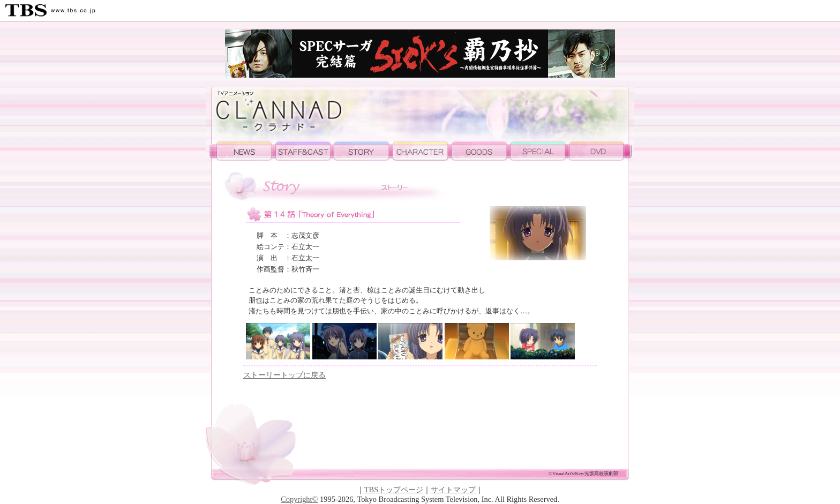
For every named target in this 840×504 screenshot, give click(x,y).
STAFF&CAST (305, 151)
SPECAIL (540, 151)
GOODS (481, 151)
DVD (602, 151)
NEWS (241, 151)
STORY (364, 151)
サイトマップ (453, 490)
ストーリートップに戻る (284, 375)
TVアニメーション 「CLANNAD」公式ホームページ (277, 114)
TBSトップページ (394, 490)
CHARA (423, 151)
